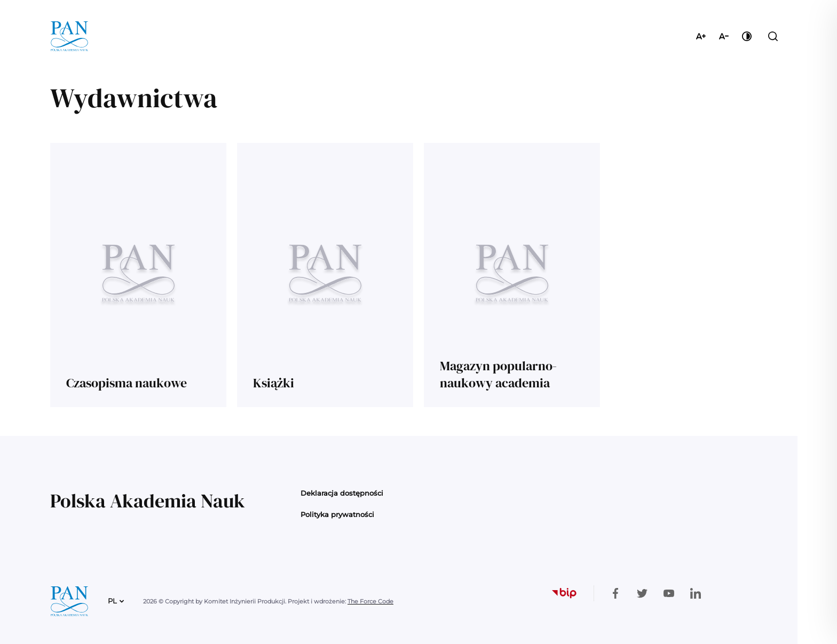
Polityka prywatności (337, 514)
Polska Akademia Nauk (148, 501)
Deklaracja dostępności (342, 493)
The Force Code (370, 601)
